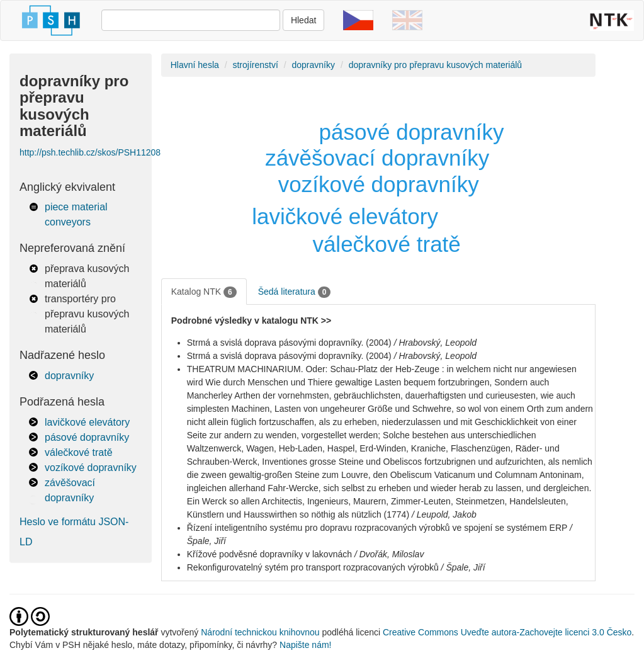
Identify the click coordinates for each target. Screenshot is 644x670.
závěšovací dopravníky (377, 158)
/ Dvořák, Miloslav (389, 554)
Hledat (303, 20)
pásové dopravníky (87, 437)
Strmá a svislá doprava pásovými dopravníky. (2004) (289, 343)
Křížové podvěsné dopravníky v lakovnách (269, 554)
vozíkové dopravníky (91, 468)
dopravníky (69, 376)
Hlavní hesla (195, 65)
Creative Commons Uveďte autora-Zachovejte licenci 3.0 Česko (507, 632)
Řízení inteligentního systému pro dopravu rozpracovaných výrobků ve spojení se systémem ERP (377, 528)
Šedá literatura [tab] (295, 292)
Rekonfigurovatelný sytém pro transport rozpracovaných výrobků (313, 567)
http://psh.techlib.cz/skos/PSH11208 (90, 152)
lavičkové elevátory (87, 422)
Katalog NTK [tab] (204, 292)
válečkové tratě (79, 452)
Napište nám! (305, 645)
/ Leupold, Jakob (444, 514)
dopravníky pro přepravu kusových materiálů (435, 65)
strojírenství (255, 65)
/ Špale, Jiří (463, 567)
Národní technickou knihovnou (260, 632)
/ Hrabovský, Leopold (436, 343)
